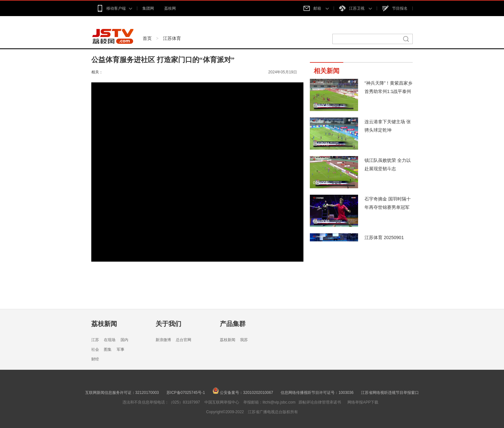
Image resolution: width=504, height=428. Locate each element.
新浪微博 (163, 340)
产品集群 (233, 324)
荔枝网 (170, 8)
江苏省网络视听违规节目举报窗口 (390, 393)
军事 (121, 349)
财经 (95, 359)
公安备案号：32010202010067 (243, 393)
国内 (124, 340)
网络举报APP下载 (363, 402)
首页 (147, 38)
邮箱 (316, 8)
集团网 (148, 8)
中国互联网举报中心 (222, 402)
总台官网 (184, 340)
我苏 (244, 340)
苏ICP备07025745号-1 (186, 393)
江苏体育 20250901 (384, 237)
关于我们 (168, 324)
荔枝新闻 (104, 324)
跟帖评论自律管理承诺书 (320, 402)
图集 (108, 349)
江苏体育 (172, 38)
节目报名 (395, 8)
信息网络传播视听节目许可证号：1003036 (317, 393)
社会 (95, 349)
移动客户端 (114, 8)
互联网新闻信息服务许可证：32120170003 (122, 393)
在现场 (110, 340)
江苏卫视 (355, 8)
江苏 (95, 340)
